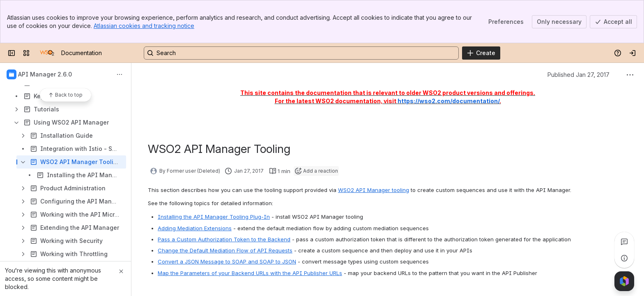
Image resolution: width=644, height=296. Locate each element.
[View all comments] (624, 242)
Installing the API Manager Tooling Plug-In (214, 217)
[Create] (481, 53)
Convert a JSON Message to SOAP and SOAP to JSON (227, 261)
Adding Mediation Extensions (195, 228)
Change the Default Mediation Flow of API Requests (225, 250)
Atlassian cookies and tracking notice (144, 26)
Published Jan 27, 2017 (578, 75)
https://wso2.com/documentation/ (448, 101)
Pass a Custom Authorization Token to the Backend (224, 239)
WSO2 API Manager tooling (374, 190)
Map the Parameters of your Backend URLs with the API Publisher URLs (250, 273)
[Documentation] (47, 53)
